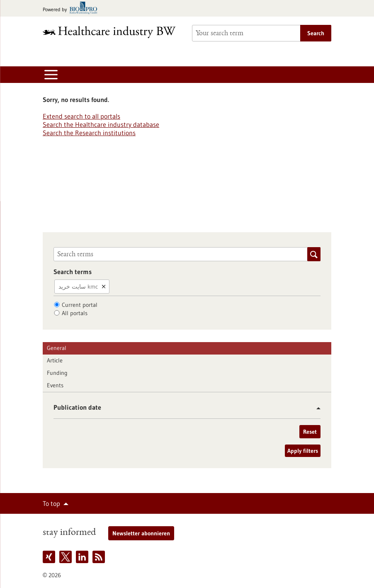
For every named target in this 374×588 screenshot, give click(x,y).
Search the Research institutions (89, 133)
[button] (315, 408)
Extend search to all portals (81, 116)
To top (51, 503)
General (57, 348)
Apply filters (303, 451)
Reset (310, 432)
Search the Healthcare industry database (101, 124)
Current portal (80, 305)
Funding (57, 373)
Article (55, 360)
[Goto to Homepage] (112, 32)
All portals (75, 313)
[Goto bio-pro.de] (72, 9)
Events (55, 385)
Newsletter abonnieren (141, 533)
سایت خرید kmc (78, 287)
